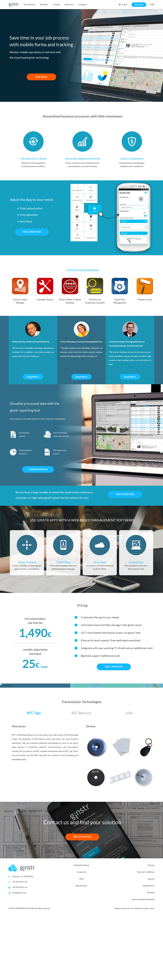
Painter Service (145, 300)
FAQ (81, 942)
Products (44, 4)
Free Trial (139, 5)
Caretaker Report (45, 300)
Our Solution (29, 4)
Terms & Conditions (146, 935)
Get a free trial (32, 232)
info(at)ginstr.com (19, 956)
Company (83, 4)
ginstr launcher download (143, 962)
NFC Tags (34, 776)
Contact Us (81, 935)
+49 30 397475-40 (20, 950)
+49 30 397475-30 (20, 945)
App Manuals (81, 949)
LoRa (129, 776)
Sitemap (151, 955)
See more (41, 77)
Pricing (56, 4)
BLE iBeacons (81, 776)
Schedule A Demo (81, 928)
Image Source (149, 949)
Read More (33, 377)
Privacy (151, 928)
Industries (69, 4)
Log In (125, 4)
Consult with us (38, 469)
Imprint (151, 942)
